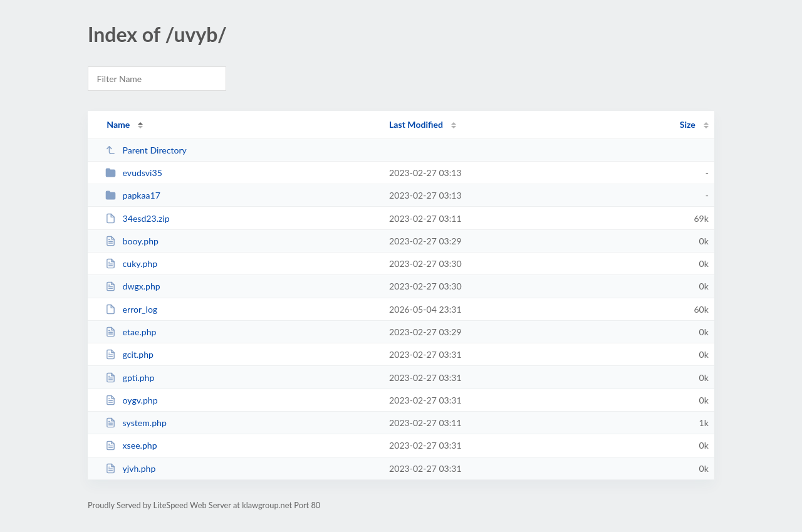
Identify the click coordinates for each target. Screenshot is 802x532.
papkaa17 (133, 195)
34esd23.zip (137, 218)
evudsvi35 (134, 173)
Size (688, 124)
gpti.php (130, 378)
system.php (136, 423)
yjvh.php (130, 468)
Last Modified (416, 124)
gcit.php (129, 354)
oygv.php (131, 400)
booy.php (132, 241)
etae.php (131, 332)
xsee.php (131, 445)
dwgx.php (133, 286)
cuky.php (131, 263)
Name (118, 124)
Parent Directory (146, 150)
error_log (131, 309)
